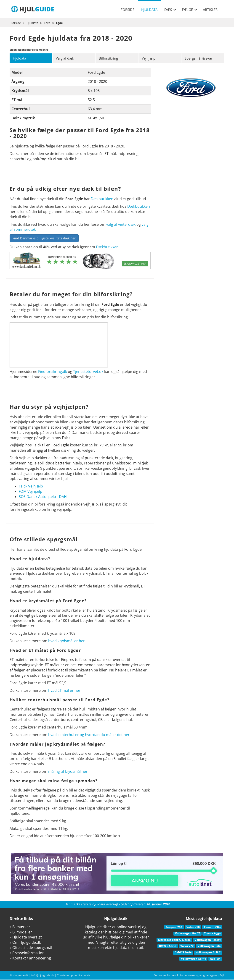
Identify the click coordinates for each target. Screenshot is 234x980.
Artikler (210, 10)
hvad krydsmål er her (66, 641)
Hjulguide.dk (20, 976)
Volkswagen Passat (208, 940)
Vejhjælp (150, 58)
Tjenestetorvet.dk (88, 372)
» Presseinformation (27, 953)
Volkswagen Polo (209, 946)
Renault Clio (212, 927)
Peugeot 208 (174, 927)
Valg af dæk (66, 58)
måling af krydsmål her (68, 772)
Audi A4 (215, 959)
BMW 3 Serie (168, 946)
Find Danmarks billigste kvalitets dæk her (44, 239)
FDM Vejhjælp (31, 492)
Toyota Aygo (212, 934)
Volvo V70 (187, 946)
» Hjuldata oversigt (26, 938)
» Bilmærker (20, 927)
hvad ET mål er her (64, 691)
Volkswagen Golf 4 (193, 959)
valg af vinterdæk (121, 225)
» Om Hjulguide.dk (25, 943)
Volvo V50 (193, 927)
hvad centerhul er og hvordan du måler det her (89, 735)
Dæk (170, 10)
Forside (128, 10)
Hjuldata (149, 10)
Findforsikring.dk (53, 372)
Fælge (190, 10)
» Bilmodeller (21, 932)
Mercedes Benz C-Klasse (174, 940)
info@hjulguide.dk (43, 976)
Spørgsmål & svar (200, 58)
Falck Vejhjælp (31, 487)
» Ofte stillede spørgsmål (31, 948)
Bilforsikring (109, 58)
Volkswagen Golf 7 (187, 934)
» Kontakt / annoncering (30, 958)
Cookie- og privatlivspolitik (73, 976)
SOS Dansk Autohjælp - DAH (43, 497)
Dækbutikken (102, 199)
